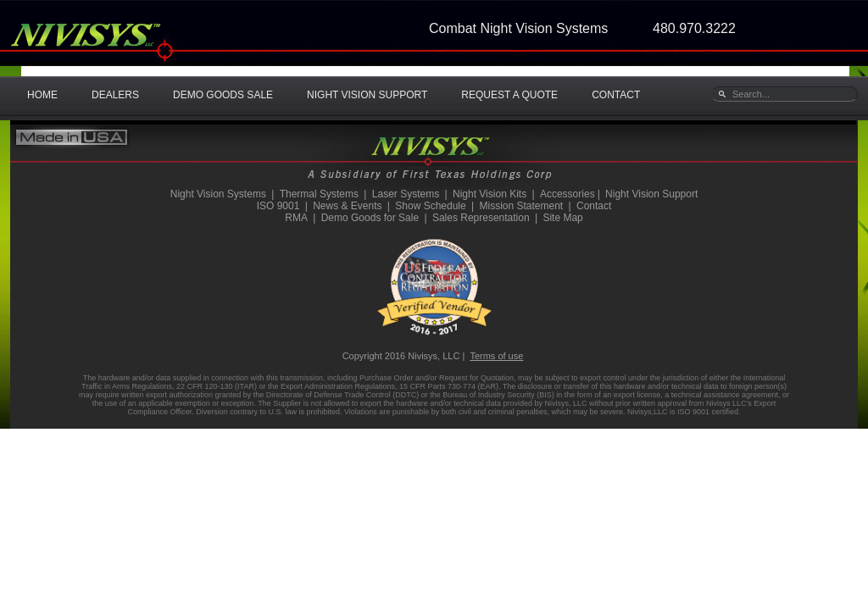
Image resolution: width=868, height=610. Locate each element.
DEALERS (115, 95)
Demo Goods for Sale (370, 218)
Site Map (562, 218)
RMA (296, 218)
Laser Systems (406, 194)
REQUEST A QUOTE (509, 95)
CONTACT (616, 95)
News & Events (347, 206)
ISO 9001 (278, 206)
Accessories (568, 194)
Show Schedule (430, 206)
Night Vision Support (651, 194)
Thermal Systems (319, 194)
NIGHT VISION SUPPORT (367, 95)
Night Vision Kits (490, 194)
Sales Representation (481, 218)
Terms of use (496, 356)
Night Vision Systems (218, 194)
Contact (594, 206)
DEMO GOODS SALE (223, 95)
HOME (42, 95)
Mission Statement (521, 206)
